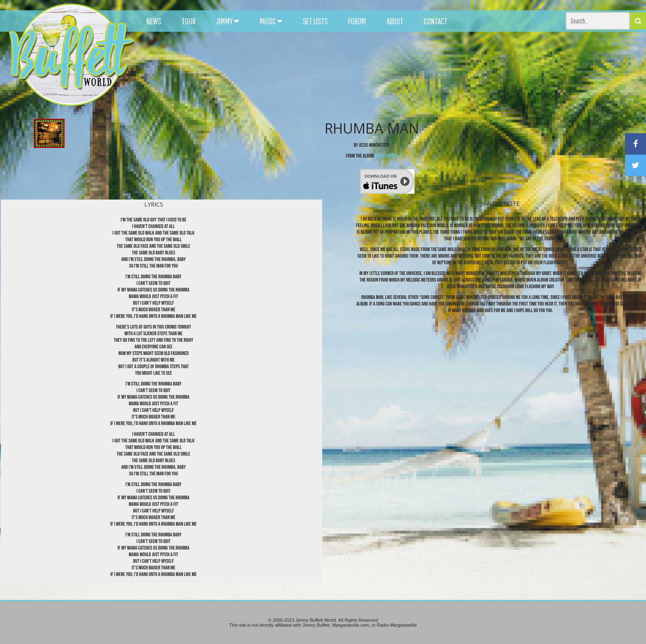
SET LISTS (315, 21)
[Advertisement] (399, 74)
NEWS (154, 21)
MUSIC (271, 21)
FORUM (357, 21)
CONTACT (436, 21)
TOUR (189, 21)
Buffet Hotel (386, 156)
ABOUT (395, 21)
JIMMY (228, 21)
